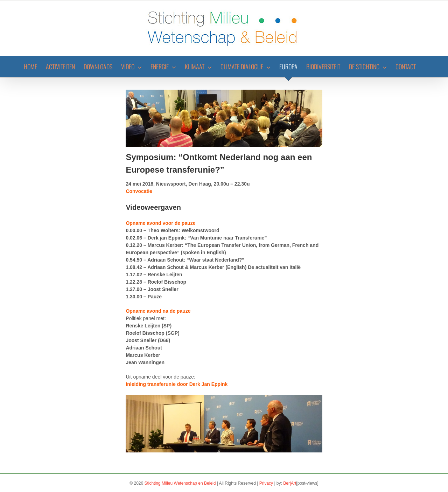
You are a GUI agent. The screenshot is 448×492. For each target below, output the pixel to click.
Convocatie (139, 191)
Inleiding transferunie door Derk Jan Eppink (177, 384)
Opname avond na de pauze (158, 311)
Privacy (266, 483)
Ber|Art (290, 483)
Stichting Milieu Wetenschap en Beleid (180, 483)
